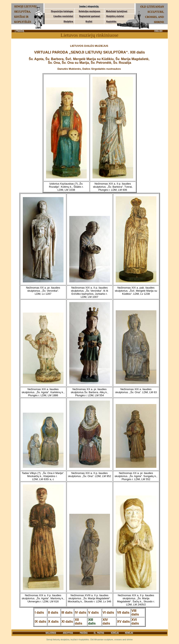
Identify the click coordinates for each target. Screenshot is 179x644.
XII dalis (79, 622)
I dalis (39, 613)
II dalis (53, 613)
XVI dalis (135, 622)
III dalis (67, 613)
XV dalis (124, 622)
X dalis (53, 622)
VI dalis (108, 613)
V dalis (94, 613)
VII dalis (123, 613)
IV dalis (81, 613)
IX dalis (40, 622)
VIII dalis (135, 613)
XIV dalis (106, 622)
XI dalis (67, 622)
